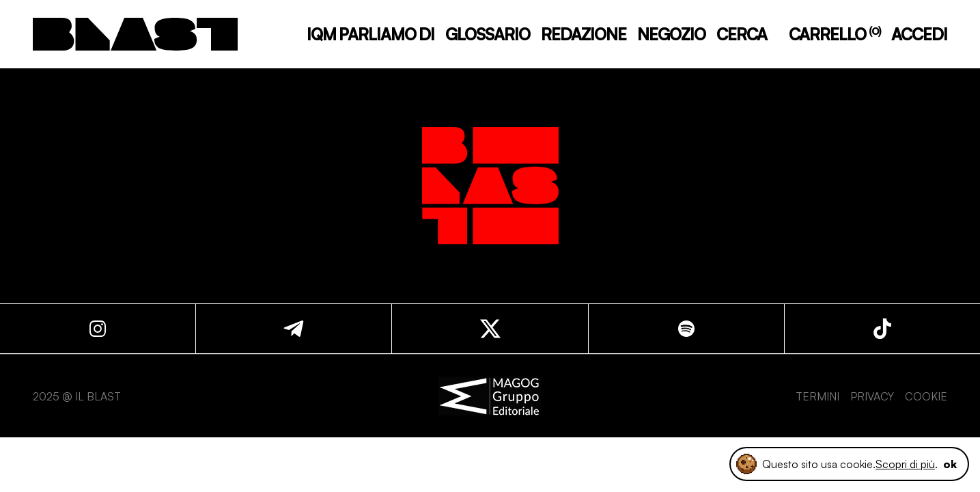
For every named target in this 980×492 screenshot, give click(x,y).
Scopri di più (905, 464)
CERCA (742, 34)
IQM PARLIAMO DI (370, 34)
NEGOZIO (671, 34)
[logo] (135, 35)
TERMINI (817, 396)
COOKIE (926, 396)
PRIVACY (872, 396)
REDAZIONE (584, 34)
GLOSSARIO (488, 34)
